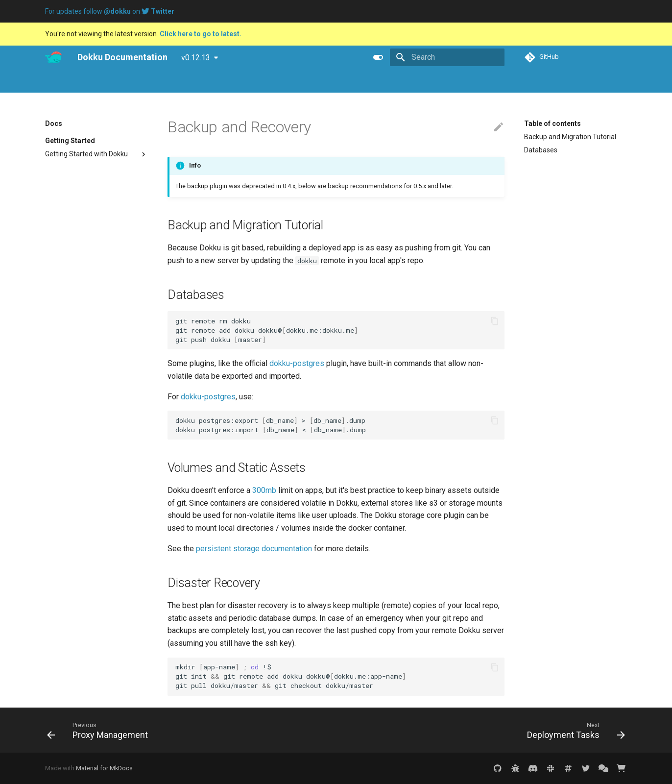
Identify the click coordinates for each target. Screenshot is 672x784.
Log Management (72, 264)
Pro (78, 81)
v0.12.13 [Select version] (196, 58)
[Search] (447, 57)
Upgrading (96, 167)
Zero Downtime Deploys (82, 339)
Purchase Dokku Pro (194, 81)
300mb (264, 490)
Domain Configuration (79, 466)
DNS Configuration (73, 523)
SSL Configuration (73, 492)
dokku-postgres (297, 363)
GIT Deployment (70, 409)
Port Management (73, 550)
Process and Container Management (80, 308)
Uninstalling (63, 180)
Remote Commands (76, 277)
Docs (53, 81)
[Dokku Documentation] (53, 57)
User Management (74, 326)
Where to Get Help (73, 207)
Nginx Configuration (75, 479)
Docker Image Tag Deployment (93, 396)
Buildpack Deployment (80, 369)
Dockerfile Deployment (80, 383)
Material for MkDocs (104, 768)
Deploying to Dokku (74, 238)
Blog (103, 81)
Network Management (80, 537)
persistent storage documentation (254, 549)
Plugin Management (76, 660)
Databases (541, 150)
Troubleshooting (70, 194)
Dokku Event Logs (72, 633)
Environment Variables (80, 453)
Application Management (84, 251)
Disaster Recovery (552, 176)
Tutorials (136, 81)
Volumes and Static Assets (566, 163)
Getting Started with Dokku (96, 154)
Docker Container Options (84, 620)
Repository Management (84, 673)
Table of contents (552, 123)
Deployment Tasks (74, 607)
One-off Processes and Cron (89, 291)
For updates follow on (110, 11)
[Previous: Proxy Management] (100, 730)
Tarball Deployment (75, 422)
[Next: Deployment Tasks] (573, 730)
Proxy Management (76, 563)
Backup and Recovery (78, 593)
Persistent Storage (74, 646)
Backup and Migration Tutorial (570, 137)
